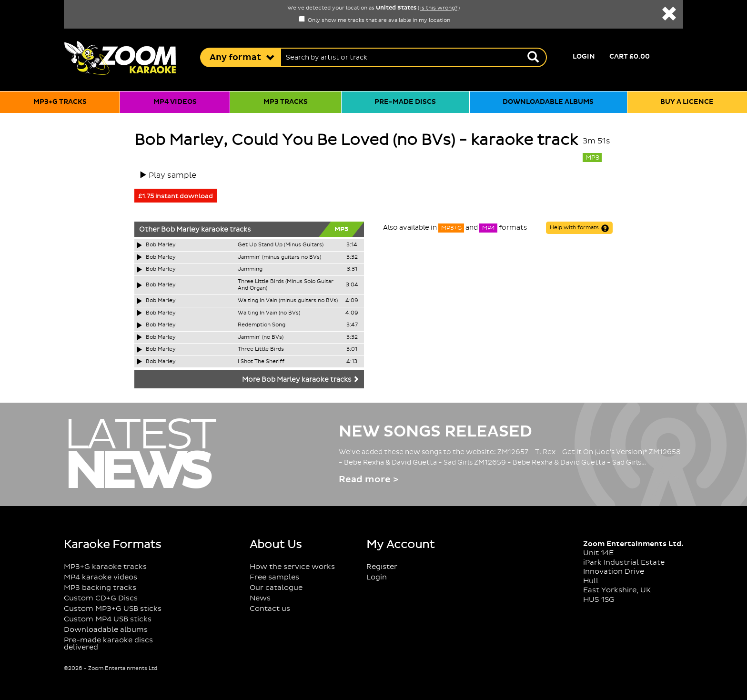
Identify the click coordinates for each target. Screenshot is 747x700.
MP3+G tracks (60, 102)
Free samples (274, 577)
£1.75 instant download (176, 196)
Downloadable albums (548, 102)
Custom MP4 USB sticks (108, 619)
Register (382, 567)
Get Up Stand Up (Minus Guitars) (281, 245)
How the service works (292, 567)
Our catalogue (276, 588)
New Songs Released (435, 432)
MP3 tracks (286, 102)
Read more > (368, 480)
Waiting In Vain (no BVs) (269, 313)
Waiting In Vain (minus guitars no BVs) (288, 301)
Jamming (250, 269)
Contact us (270, 609)
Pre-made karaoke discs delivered (108, 644)
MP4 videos (175, 102)
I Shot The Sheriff (261, 362)
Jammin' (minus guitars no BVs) (279, 257)
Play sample (172, 175)
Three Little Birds (261, 349)
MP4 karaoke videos (101, 577)
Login (584, 57)
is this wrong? (439, 8)
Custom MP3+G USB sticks (113, 609)
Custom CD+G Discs (101, 598)
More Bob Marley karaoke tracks (301, 380)
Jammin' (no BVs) (261, 337)
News (260, 598)
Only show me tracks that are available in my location (374, 20)
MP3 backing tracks (100, 588)
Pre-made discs (405, 102)
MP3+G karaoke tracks (105, 567)
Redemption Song (262, 325)
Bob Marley (180, 230)
